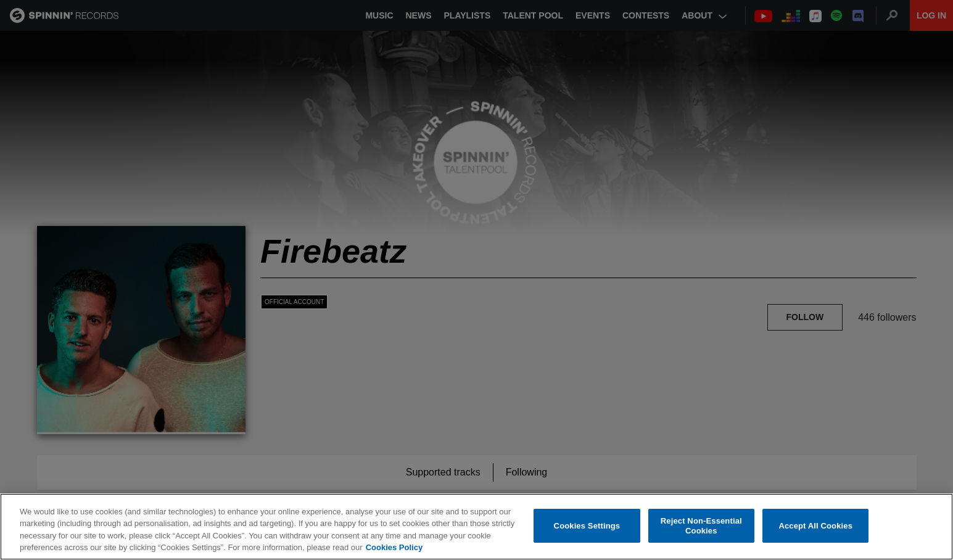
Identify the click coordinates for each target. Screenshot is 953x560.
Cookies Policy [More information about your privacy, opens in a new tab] (394, 548)
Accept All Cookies (815, 526)
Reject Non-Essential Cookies (701, 526)
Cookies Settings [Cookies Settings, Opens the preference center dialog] (587, 526)
